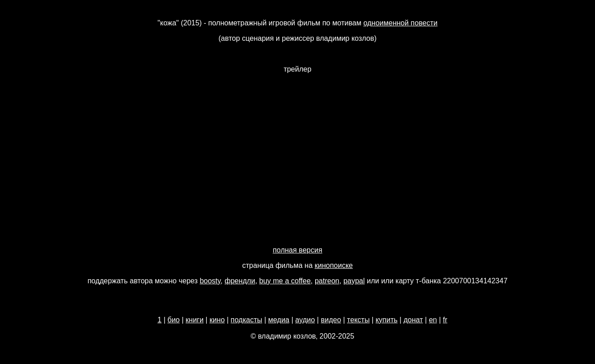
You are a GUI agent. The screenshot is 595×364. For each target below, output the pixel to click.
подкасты (247, 320)
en (433, 320)
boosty (210, 281)
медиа (279, 320)
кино (217, 320)
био (173, 320)
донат (413, 320)
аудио (305, 320)
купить (386, 320)
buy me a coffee (285, 281)
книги (195, 320)
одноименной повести (400, 23)
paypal (354, 281)
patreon (327, 281)
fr (445, 320)
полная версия (297, 250)
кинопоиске (334, 265)
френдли (240, 281)
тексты (358, 320)
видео (331, 320)
